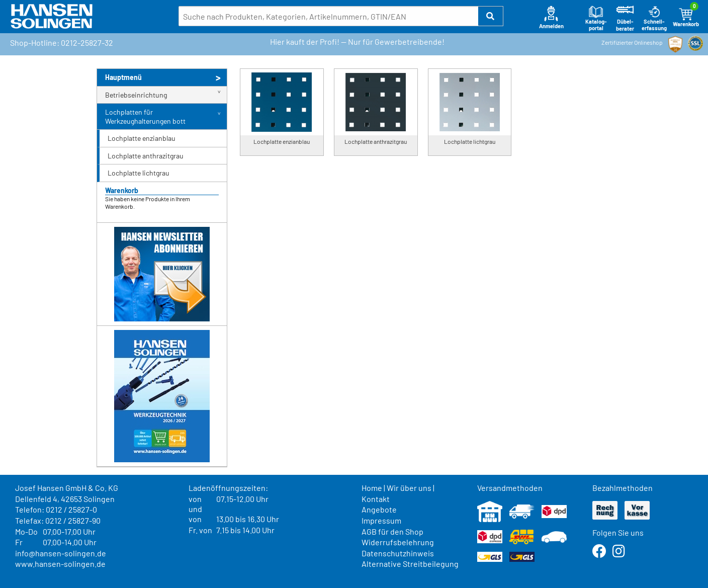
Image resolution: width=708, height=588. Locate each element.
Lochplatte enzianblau (142, 138)
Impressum (381, 520)
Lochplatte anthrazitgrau (146, 156)
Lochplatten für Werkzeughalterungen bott (145, 116)
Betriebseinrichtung (136, 95)
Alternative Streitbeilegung (410, 564)
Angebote (379, 509)
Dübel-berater (625, 18)
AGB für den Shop (392, 531)
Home (372, 488)
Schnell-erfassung (654, 18)
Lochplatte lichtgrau (139, 173)
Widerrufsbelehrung (398, 542)
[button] (491, 16)
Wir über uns (409, 488)
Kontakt (376, 499)
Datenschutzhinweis (398, 553)
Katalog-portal (596, 18)
